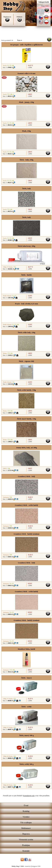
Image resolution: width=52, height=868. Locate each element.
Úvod (26, 806)
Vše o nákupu (26, 823)
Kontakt (26, 851)
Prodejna (26, 845)
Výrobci (26, 817)
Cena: (43, 6)
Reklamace (26, 828)
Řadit (20, 40)
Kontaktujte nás (29, 796)
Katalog (26, 811)
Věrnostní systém (26, 840)
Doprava (26, 834)
